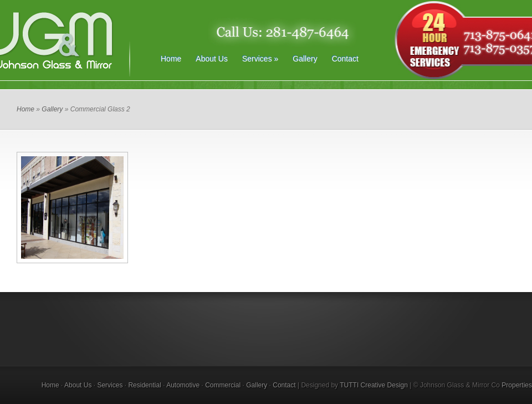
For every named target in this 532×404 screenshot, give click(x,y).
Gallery (305, 59)
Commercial (223, 385)
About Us (212, 59)
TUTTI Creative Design (374, 385)
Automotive (183, 385)
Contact (345, 59)
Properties (517, 385)
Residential (144, 385)
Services (260, 59)
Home (171, 59)
